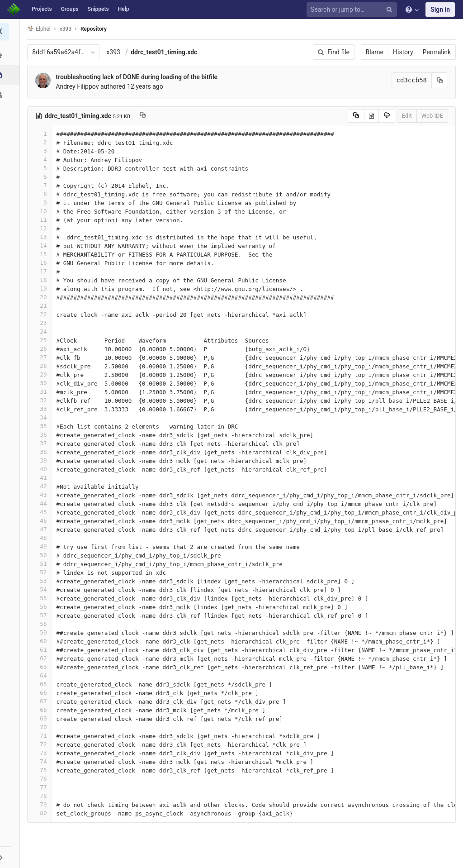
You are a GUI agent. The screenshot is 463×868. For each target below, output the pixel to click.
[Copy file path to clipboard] (145, 116)
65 (42, 684)
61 (42, 650)
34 (42, 417)
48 (42, 538)
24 (42, 331)
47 (42, 529)
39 (42, 460)
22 (42, 314)
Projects (42, 9)
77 (42, 787)
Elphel (41, 29)
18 (42, 280)
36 (42, 435)
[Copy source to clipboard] (356, 116)
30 (42, 383)
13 (42, 237)
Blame (375, 52)
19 (42, 289)
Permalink (437, 52)
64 (42, 675)
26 (42, 349)
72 (42, 744)
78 (42, 796)
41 (42, 478)
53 (42, 581)
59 (42, 632)
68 (42, 710)
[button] (11, 857)
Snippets (98, 9)
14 (42, 246)
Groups (70, 9)
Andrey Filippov (80, 86)
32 (42, 400)
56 (42, 607)
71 (42, 736)
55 (42, 598)
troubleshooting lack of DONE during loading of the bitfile (139, 77)
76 (42, 779)
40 (42, 469)
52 (42, 572)
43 (42, 495)
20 (42, 297)
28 (42, 366)
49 (42, 546)
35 (42, 426)
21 (42, 306)
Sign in (440, 10)
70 (42, 727)
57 (42, 615)
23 (42, 323)
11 (42, 220)
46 (42, 521)
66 (42, 693)
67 (42, 701)
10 (42, 211)
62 (42, 658)
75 (42, 770)
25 (42, 340)
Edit (407, 116)
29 (42, 374)
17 (42, 271)
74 (42, 761)
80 (42, 813)
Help (124, 9)
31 (42, 392)
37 (42, 443)
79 (42, 804)
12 (42, 228)
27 (42, 357)
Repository (96, 29)
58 (42, 624)
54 (42, 589)
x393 (116, 52)
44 (42, 503)
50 (42, 555)
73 (42, 753)
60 (42, 641)
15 (42, 254)
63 (42, 667)
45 (42, 512)
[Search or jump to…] (353, 10)
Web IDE (432, 116)
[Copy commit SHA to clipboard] (440, 80)
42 (42, 486)
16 (42, 263)
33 (42, 409)
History (403, 52)
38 (42, 452)
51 (42, 564)
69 (42, 718)
